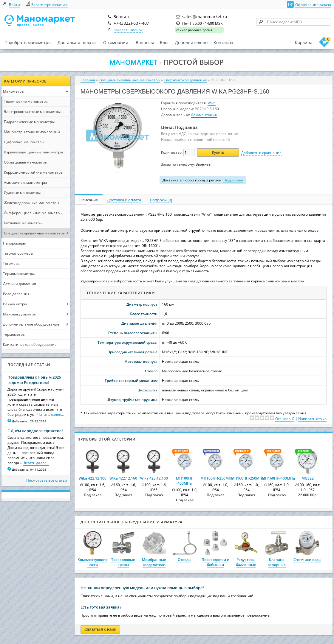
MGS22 (308, 478)
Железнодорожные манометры (31, 203)
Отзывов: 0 (285, 419)
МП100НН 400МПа (185, 481)
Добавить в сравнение (261, 153)
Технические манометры (26, 101)
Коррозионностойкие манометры (34, 172)
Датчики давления (20, 284)
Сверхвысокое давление (185, 80)
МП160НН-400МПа (278, 478)
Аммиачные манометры (25, 182)
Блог (164, 42)
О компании (116, 43)
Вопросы (145, 42)
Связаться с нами (100, 629)
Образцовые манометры (26, 162)
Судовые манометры (22, 193)
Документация (204, 115)
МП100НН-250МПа (217, 478)
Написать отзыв (312, 419)
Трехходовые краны (123, 562)
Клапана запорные (277, 562)
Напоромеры (14, 243)
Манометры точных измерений (32, 132)
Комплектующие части (93, 562)
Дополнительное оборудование (31, 324)
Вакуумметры (15, 304)
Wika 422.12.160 (123, 478)
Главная (88, 80)
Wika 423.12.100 (154, 478)
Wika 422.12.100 (93, 478)
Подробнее (233, 180)
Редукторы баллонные (246, 562)
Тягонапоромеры (18, 253)
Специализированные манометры (35, 233)
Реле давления (16, 294)
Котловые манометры (23, 223)
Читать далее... (51, 414)
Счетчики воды (307, 560)
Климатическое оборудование (30, 344)
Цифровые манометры (24, 142)
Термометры (14, 334)
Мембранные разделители (154, 562)
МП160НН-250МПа (248, 478)
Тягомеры (12, 263)
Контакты (223, 42)
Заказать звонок (128, 30)
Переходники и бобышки (215, 562)
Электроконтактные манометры (32, 112)
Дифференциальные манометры (33, 213)
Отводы (185, 560)
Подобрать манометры (28, 42)
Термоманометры (19, 274)
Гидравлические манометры (29, 122)
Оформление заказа (313, 5)
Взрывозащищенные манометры (33, 152)
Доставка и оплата (77, 42)
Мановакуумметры (20, 314)
